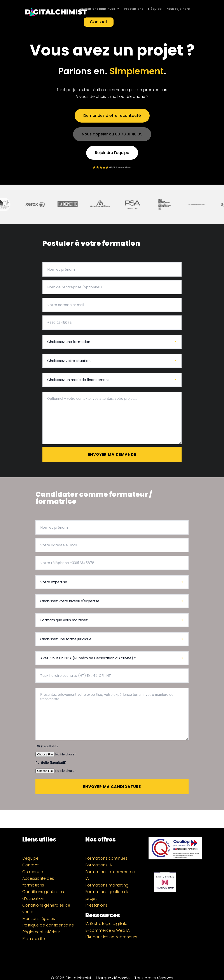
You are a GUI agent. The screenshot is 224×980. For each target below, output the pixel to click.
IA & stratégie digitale (106, 913)
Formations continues (97, 9)
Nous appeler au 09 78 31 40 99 (112, 134)
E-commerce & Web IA (108, 920)
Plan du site (34, 928)
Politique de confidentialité (48, 915)
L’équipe (155, 9)
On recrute (33, 861)
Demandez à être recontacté (112, 115)
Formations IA (99, 854)
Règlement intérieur (41, 921)
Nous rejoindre (178, 9)
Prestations (134, 9)
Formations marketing (107, 875)
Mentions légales (39, 908)
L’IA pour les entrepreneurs (111, 926)
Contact (99, 22)
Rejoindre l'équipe (112, 153)
